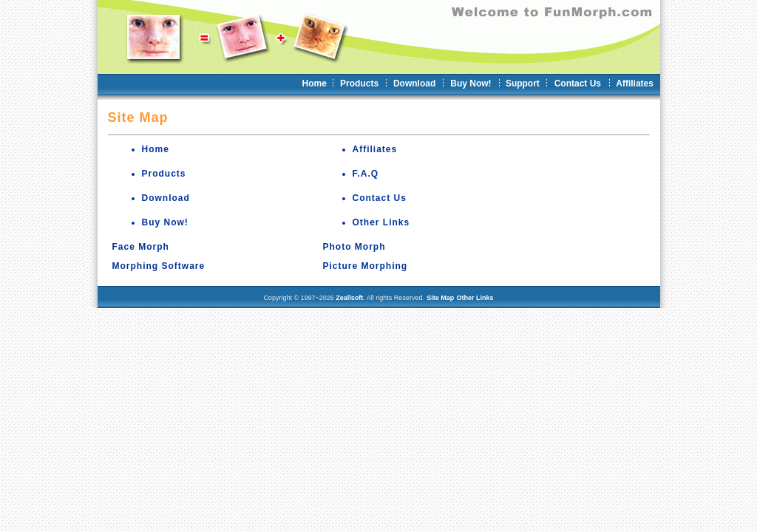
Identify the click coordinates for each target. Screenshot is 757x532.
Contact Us (578, 83)
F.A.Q (366, 174)
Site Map (440, 298)
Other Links (381, 222)
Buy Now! (471, 83)
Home (315, 83)
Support (523, 83)
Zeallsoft (349, 298)
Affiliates (635, 83)
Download (414, 83)
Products (359, 83)
